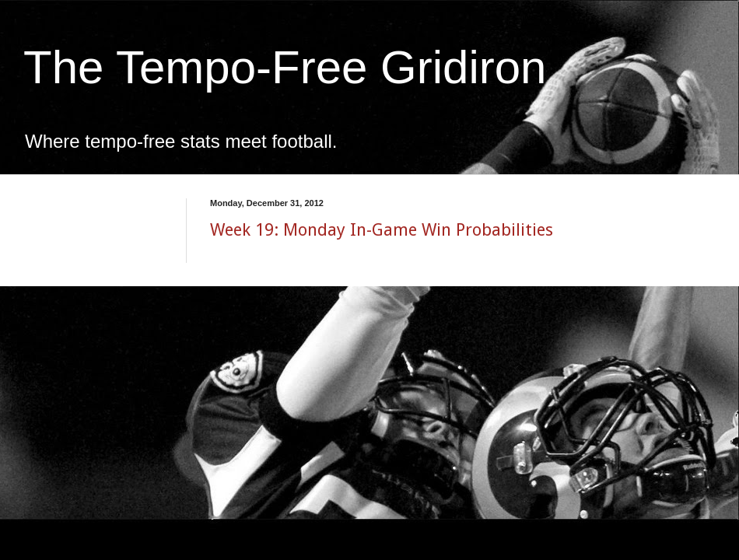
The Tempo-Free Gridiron (285, 67)
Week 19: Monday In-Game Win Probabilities (382, 230)
